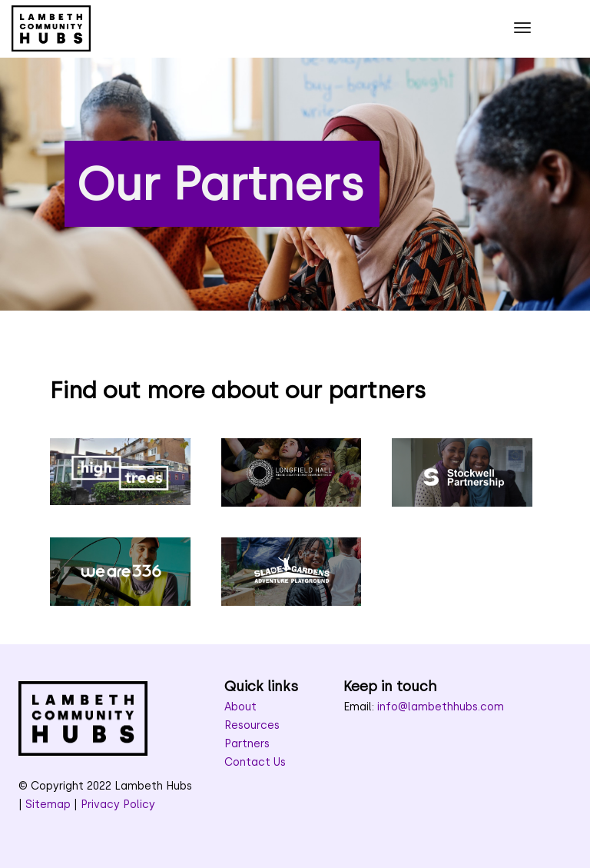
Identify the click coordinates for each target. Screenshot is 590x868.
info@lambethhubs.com (441, 707)
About (240, 707)
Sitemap (48, 805)
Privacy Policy (118, 805)
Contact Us (255, 762)
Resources (252, 725)
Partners (247, 744)
